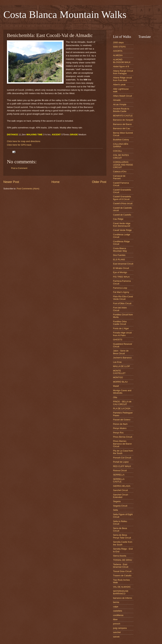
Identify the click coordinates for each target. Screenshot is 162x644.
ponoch (117, 624)
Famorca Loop (120, 288)
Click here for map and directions (24, 141)
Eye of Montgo (120, 272)
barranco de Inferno (123, 598)
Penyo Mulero (120, 428)
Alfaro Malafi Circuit (123, 96)
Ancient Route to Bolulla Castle (121, 110)
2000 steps (118, 42)
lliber (115, 619)
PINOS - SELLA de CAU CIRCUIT (122, 403)
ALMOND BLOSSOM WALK (122, 61)
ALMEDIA (118, 55)
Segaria (117, 501)
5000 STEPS (119, 47)
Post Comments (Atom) (28, 189)
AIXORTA (118, 51)
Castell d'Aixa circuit (123, 203)
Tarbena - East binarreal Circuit (121, 566)
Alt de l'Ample (120, 104)
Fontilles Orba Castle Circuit (120, 323)
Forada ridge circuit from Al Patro (122, 334)
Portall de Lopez (121, 462)
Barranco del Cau (122, 128)
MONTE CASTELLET (119, 372)
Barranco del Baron (122, 124)
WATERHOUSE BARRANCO (121, 592)
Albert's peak (119, 85)
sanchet (117, 632)
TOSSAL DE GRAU (123, 560)
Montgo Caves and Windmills (122, 392)
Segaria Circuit (120, 506)
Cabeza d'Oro (120, 172)
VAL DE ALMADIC (122, 587)
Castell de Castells (122, 215)
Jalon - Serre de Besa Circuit (121, 352)
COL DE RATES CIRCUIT (121, 156)
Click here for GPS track (19, 145)
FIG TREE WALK (121, 277)
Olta (115, 397)
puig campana (120, 628)
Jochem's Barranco (122, 358)
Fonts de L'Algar (121, 328)
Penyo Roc (118, 433)
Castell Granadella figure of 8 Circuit (122, 198)
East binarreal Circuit (123, 264)
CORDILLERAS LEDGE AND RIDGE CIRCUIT (123, 165)
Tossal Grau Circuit (122, 571)
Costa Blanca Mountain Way (120, 250)
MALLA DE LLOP (121, 366)
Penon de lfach (120, 424)
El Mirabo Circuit (121, 268)
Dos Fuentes (119, 255)
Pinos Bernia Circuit (123, 437)
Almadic (117, 100)
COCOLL (118, 151)
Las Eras (117, 362)
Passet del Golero (122, 420)
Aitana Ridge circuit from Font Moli (122, 79)
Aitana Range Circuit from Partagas (123, 72)
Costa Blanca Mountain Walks (65, 15)
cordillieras (118, 615)
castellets (118, 611)
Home (56, 182)
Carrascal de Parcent (119, 177)
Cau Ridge (118, 219)
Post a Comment (19, 168)
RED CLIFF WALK (122, 466)
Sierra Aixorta (120, 556)
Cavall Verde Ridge (122, 230)
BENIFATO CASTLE (123, 116)
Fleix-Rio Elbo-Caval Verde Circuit (123, 298)
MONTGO (118, 377)
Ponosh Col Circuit (122, 458)
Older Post (99, 182)
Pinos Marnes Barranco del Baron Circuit (122, 444)
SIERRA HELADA (122, 486)
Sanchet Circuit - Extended (121, 496)
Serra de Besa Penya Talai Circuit (122, 536)
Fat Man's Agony (121, 292)
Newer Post (11, 182)
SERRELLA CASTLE (119, 480)
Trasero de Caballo (122, 576)
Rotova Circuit (120, 470)
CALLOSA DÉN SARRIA (121, 145)
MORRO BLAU (120, 382)
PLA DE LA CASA (122, 408)
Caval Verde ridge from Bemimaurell (122, 225)
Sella (116, 510)
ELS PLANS (119, 260)
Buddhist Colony (121, 140)
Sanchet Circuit (120, 490)
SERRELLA (119, 475)
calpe (116, 607)
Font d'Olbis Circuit (122, 303)
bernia (116, 602)
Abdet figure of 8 (121, 66)
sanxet (116, 637)
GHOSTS (118, 340)
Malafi (116, 386)
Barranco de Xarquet (123, 120)
